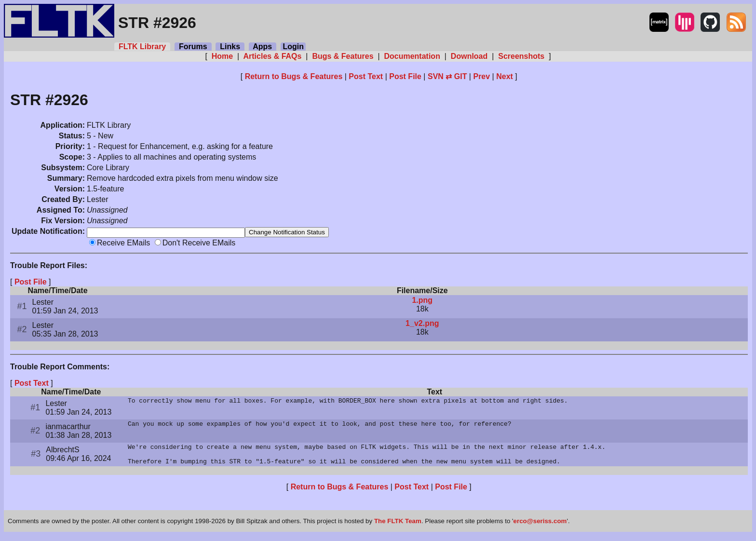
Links (230, 47)
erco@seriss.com (540, 526)
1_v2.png (422, 324)
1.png (422, 301)
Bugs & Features (343, 56)
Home (222, 56)
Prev (481, 76)
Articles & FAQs (273, 56)
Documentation (412, 56)
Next (505, 76)
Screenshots (521, 56)
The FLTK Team (398, 526)
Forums (193, 47)
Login (293, 47)
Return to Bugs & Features (294, 76)
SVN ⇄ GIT (447, 76)
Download (469, 56)
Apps (263, 47)
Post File (405, 76)
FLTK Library (142, 47)
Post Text (366, 76)
